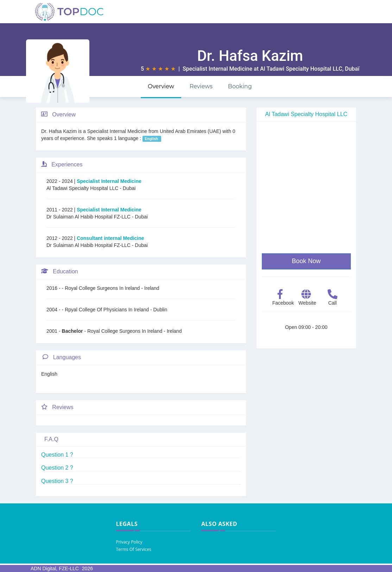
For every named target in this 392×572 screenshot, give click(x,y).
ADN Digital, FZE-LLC (55, 568)
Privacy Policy (129, 542)
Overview (161, 86)
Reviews (201, 86)
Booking (240, 86)
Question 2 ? (57, 468)
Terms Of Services (134, 549)
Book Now (306, 261)
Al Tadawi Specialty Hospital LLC (301, 69)
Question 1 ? (57, 455)
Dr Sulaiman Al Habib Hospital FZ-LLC (89, 217)
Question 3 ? (57, 481)
